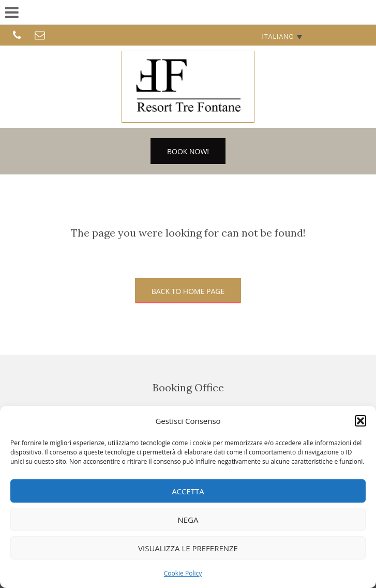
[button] (360, 421)
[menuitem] (282, 36)
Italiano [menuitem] (278, 36)
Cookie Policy (183, 573)
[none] (282, 36)
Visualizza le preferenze (188, 548)
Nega (188, 520)
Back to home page (188, 291)
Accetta (188, 491)
